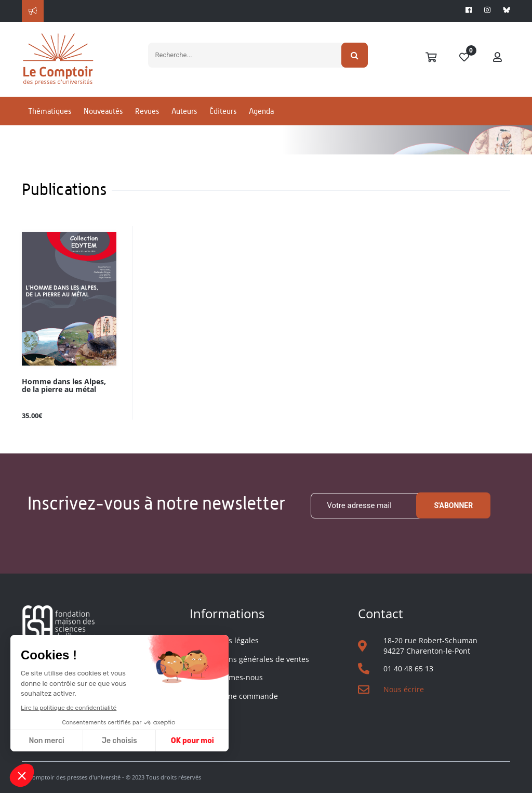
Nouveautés (103, 111)
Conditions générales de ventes (254, 659)
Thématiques (50, 111)
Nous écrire (404, 689)
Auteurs (184, 111)
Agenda (261, 111)
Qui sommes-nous (231, 677)
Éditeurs (223, 111)
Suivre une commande (239, 696)
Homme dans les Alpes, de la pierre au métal (64, 386)
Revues (147, 111)
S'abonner (453, 505)
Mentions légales (229, 640)
